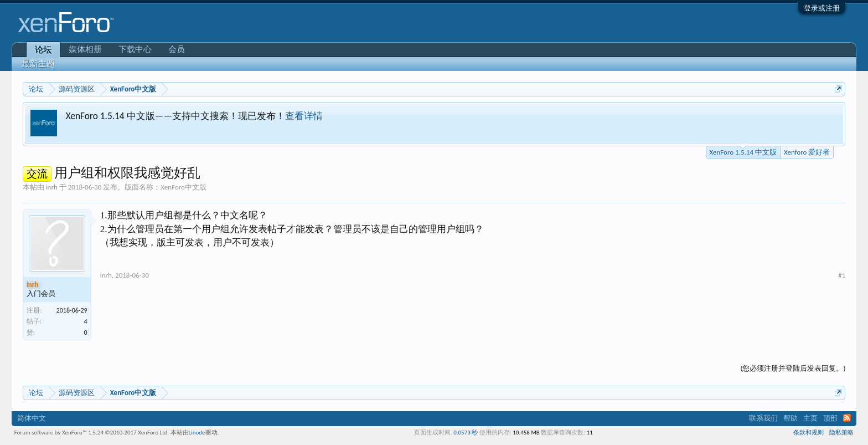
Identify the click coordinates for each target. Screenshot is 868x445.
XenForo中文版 (184, 187)
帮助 (790, 418)
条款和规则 (808, 433)
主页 (810, 418)
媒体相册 (85, 49)
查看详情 (304, 116)
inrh (52, 187)
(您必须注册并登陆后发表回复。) (793, 368)
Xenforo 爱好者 (807, 152)
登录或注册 (822, 8)
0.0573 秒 (466, 433)
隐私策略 (841, 433)
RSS (847, 418)
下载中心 (135, 49)
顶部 (830, 418)
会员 (177, 49)
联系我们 (763, 418)
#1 (842, 275)
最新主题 (38, 64)
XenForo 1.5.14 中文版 (743, 151)
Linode (197, 433)
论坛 (43, 50)
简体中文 (32, 418)
